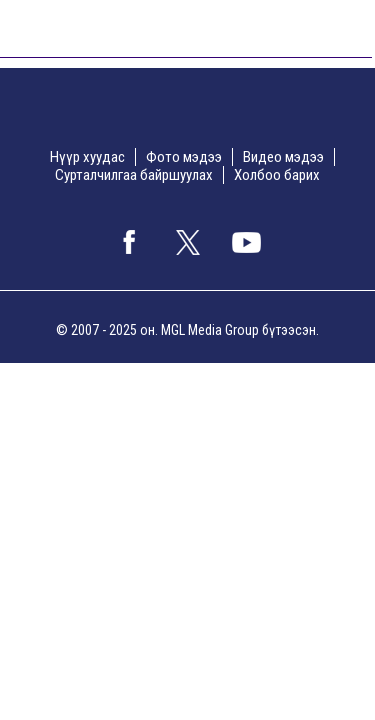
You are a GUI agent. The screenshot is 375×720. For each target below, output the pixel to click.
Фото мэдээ (184, 157)
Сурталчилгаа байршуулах (134, 175)
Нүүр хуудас (87, 157)
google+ (247, 242)
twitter (188, 242)
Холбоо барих (277, 175)
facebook (129, 242)
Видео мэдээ (283, 157)
